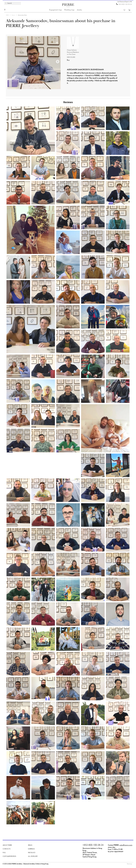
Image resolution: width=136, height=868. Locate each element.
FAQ (4, 853)
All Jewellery (33, 856)
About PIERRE (7, 845)
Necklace (32, 853)
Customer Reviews (9, 856)
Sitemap (129, 864)
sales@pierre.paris (126, 845)
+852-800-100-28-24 (125, 4)
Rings (30, 845)
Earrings (31, 849)
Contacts (7, 849)
